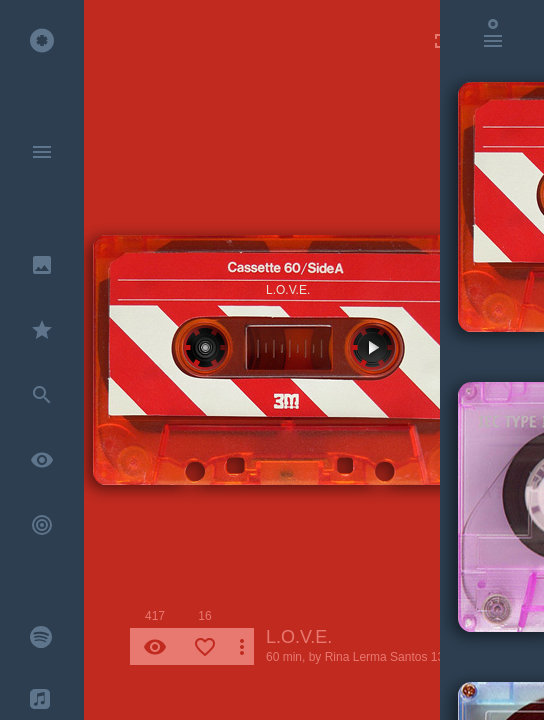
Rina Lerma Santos (376, 657)
